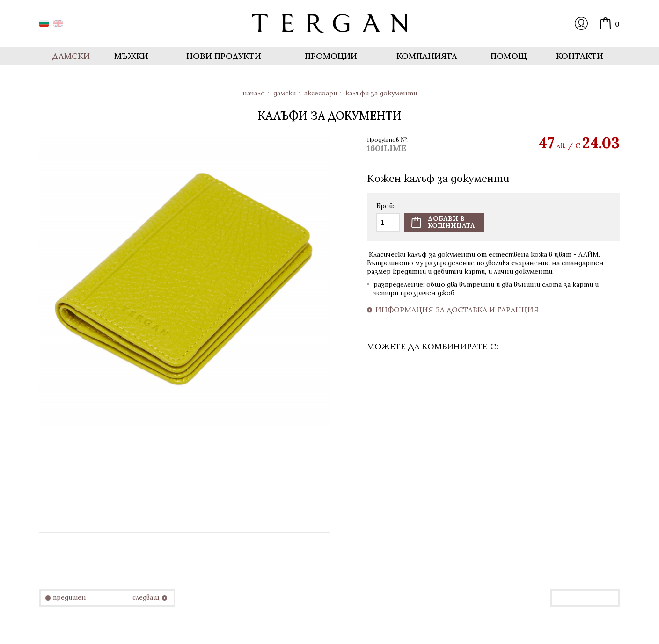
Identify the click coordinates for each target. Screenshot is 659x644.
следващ (146, 597)
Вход (581, 23)
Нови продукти (224, 56)
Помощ (509, 56)
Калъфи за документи (381, 93)
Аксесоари (321, 93)
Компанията (427, 56)
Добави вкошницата (451, 222)
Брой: (385, 206)
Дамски (285, 93)
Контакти (580, 56)
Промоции (331, 56)
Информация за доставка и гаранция (457, 310)
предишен (70, 597)
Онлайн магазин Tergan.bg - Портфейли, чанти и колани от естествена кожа (329, 23)
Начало (254, 93)
